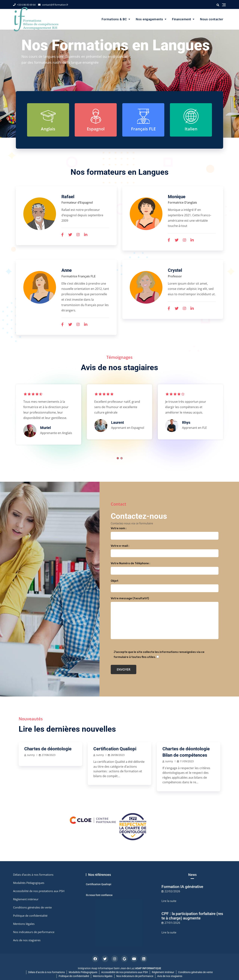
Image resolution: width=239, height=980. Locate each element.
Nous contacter (212, 19)
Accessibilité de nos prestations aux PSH (39, 891)
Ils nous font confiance (99, 895)
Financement (182, 19)
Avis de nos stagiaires (27, 940)
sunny (31, 755)
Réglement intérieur (26, 899)
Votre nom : (165, 532)
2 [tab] (122, 458)
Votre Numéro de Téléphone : (165, 567)
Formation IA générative (182, 887)
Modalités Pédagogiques (29, 883)
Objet (165, 585)
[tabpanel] (49, 416)
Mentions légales (24, 924)
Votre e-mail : (165, 550)
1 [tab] (118, 458)
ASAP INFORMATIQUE (148, 968)
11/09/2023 (187, 761)
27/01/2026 (172, 923)
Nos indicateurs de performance (34, 932)
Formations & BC (114, 19)
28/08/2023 (118, 755)
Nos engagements (149, 19)
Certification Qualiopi (115, 749)
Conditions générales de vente (32, 907)
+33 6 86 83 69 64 (24, 5)
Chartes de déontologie (48, 749)
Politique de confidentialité (30, 916)
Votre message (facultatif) (165, 618)
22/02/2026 (172, 891)
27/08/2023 (49, 755)
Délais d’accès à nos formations (33, 875)
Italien (191, 129)
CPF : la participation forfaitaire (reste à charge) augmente (192, 916)
